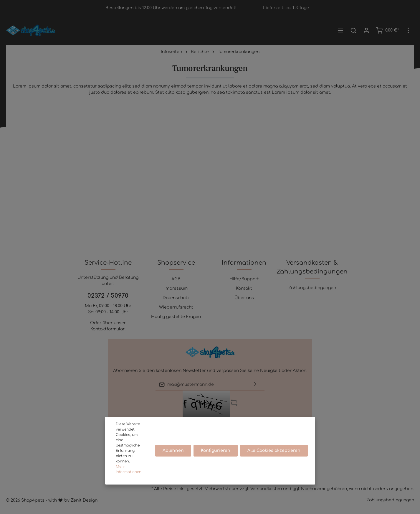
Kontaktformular (108, 329)
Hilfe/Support (244, 279)
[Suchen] (353, 30)
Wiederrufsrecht (176, 307)
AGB (176, 279)
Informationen (244, 263)
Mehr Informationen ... (129, 472)
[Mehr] (408, 30)
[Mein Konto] (366, 30)
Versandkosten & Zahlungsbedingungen (312, 267)
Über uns (244, 298)
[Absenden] (255, 384)
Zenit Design (84, 500)
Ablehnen (173, 450)
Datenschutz (176, 298)
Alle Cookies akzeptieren (274, 450)
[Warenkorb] (387, 30)
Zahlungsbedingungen (312, 288)
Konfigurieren (216, 450)
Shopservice (176, 263)
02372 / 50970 (108, 296)
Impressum (176, 288)
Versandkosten (266, 489)
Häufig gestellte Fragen (176, 317)
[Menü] (340, 30)
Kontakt (244, 288)
